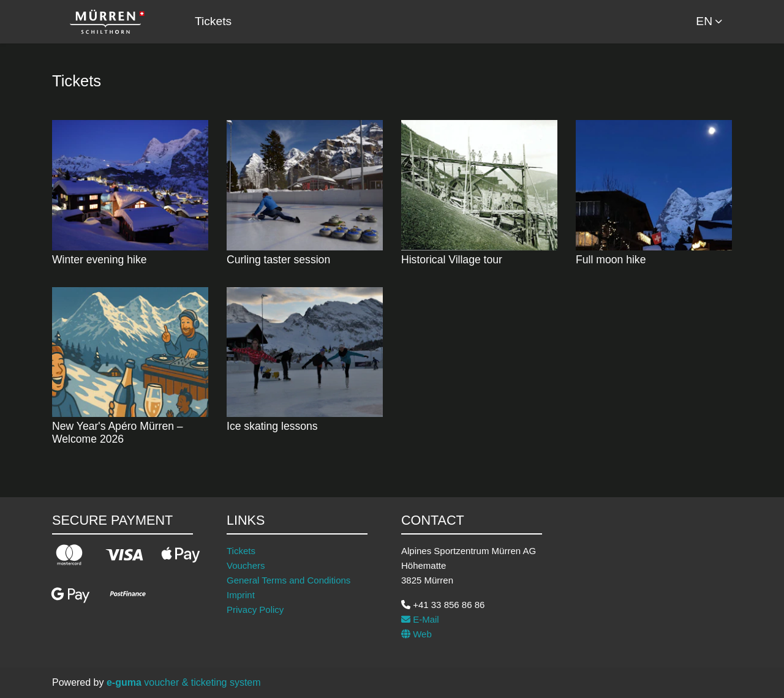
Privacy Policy (255, 610)
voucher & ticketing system (184, 682)
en (704, 21)
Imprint (241, 595)
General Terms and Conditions (288, 580)
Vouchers (246, 565)
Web (417, 634)
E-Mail (420, 619)
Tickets (213, 21)
